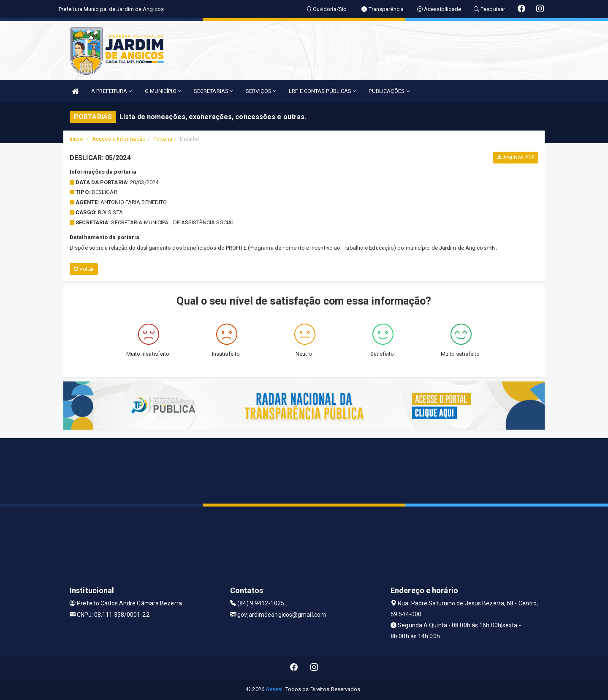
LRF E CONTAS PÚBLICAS (322, 91)
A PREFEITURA (111, 91)
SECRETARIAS (213, 91)
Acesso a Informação (119, 139)
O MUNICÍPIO (163, 91)
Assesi (274, 689)
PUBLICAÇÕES (389, 91)
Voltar (84, 269)
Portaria (163, 139)
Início (76, 139)
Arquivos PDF (516, 158)
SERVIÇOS (261, 91)
